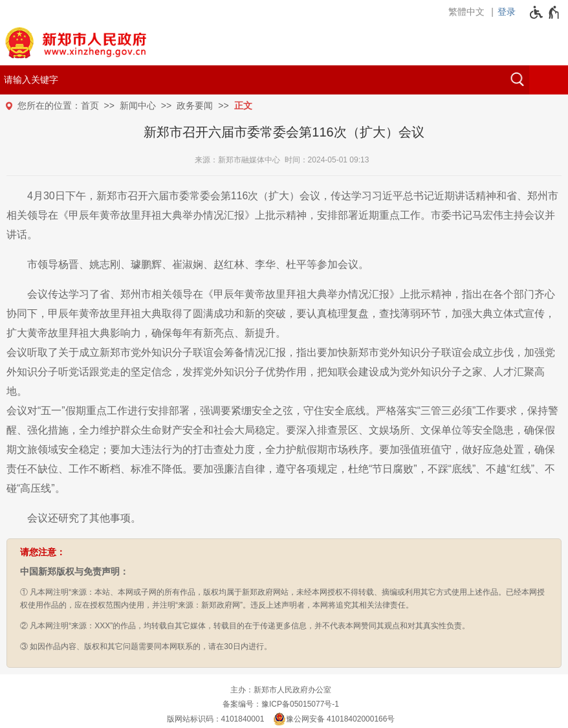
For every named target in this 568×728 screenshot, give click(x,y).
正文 (243, 105)
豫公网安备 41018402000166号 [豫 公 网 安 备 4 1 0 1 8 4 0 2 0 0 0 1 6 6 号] (334, 719)
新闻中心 (138, 105)
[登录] (510, 12)
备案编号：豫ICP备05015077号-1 (281, 704)
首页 (90, 105)
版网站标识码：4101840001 (216, 719)
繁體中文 (466, 12)
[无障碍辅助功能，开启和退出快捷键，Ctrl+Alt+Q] (545, 12)
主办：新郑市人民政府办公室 (281, 690)
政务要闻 (195, 105)
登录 (507, 12)
